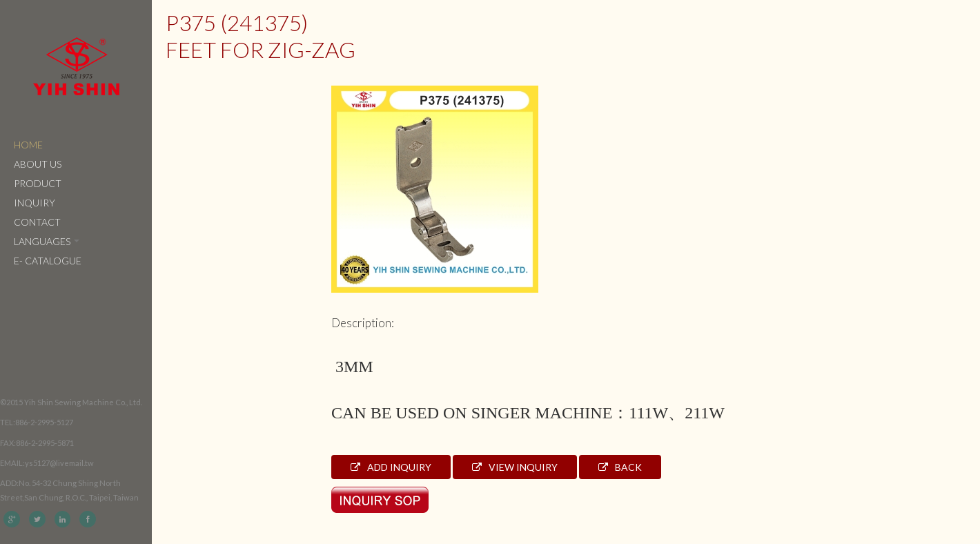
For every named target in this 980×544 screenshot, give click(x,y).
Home (28, 145)
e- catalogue (48, 261)
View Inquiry (515, 467)
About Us (38, 164)
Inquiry (35, 203)
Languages (47, 241)
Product (38, 183)
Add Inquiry (391, 467)
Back (620, 467)
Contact (37, 222)
